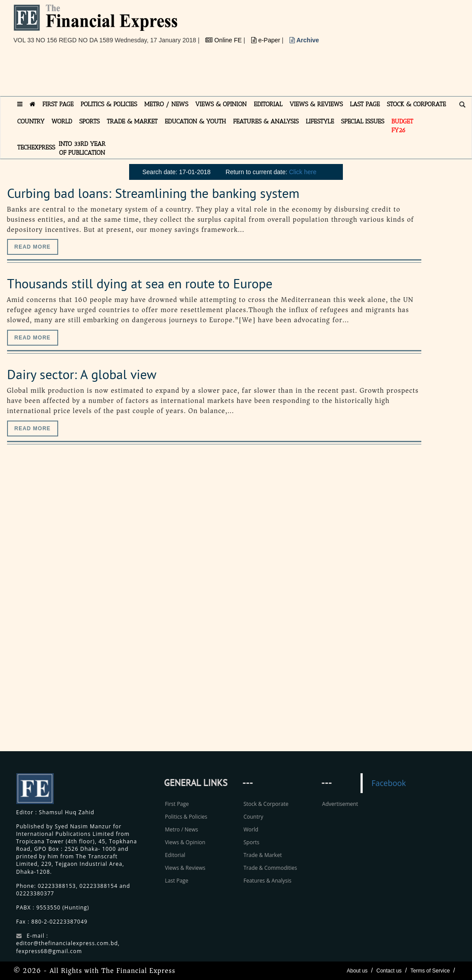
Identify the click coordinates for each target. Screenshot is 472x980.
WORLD (62, 121)
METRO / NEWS (166, 104)
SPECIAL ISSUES (363, 121)
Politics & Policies (186, 817)
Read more (33, 247)
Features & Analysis (267, 881)
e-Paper (267, 40)
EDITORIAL (268, 104)
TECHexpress (36, 147)
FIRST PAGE (58, 104)
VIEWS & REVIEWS (316, 104)
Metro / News (181, 829)
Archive (304, 40)
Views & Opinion (185, 842)
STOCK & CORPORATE (416, 104)
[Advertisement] (174, 74)
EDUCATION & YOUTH (195, 121)
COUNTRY (31, 121)
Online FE (224, 40)
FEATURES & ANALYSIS (266, 121)
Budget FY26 (402, 126)
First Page (177, 804)
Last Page (177, 881)
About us (357, 971)
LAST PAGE (365, 104)
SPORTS (90, 121)
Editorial (175, 855)
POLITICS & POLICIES (109, 104)
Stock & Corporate (266, 804)
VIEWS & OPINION (221, 104)
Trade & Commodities (270, 868)
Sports (251, 842)
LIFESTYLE (320, 121)
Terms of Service (430, 971)
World (251, 829)
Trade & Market (262, 855)
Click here (303, 172)
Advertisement (340, 804)
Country (253, 817)
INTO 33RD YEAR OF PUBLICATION (82, 148)
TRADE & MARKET (132, 121)
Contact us (389, 971)
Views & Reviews (185, 868)
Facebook (389, 783)
